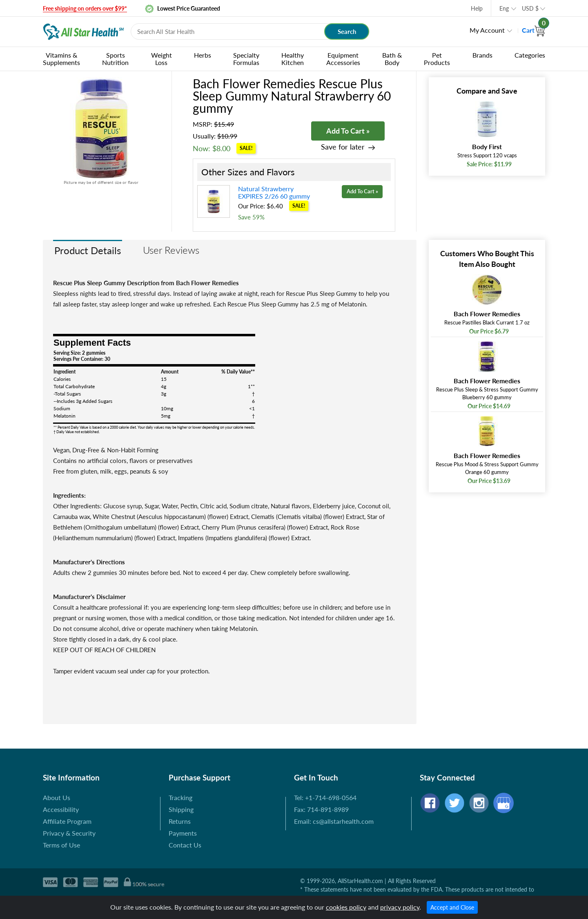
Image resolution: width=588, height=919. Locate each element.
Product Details (88, 250)
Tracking (180, 797)
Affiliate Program (67, 821)
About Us (57, 797)
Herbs (203, 55)
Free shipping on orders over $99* (85, 8)
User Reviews (171, 250)
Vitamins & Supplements (61, 59)
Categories (530, 55)
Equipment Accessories (343, 59)
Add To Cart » (348, 131)
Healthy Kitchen (293, 59)
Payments (183, 833)
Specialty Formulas (246, 59)
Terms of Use (61, 845)
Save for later (343, 147)
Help (477, 8)
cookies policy (346, 907)
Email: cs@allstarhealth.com (334, 821)
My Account (487, 30)
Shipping (181, 809)
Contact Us (185, 845)
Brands (482, 55)
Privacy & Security (69, 833)
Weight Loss (161, 59)
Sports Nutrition (115, 59)
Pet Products (437, 59)
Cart (533, 30)
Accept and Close (452, 907)
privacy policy (400, 907)
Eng (504, 8)
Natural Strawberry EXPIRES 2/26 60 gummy (274, 192)
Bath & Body (392, 59)
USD (530, 8)
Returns (180, 821)
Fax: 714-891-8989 (321, 809)
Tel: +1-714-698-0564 (325, 797)
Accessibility (61, 809)
